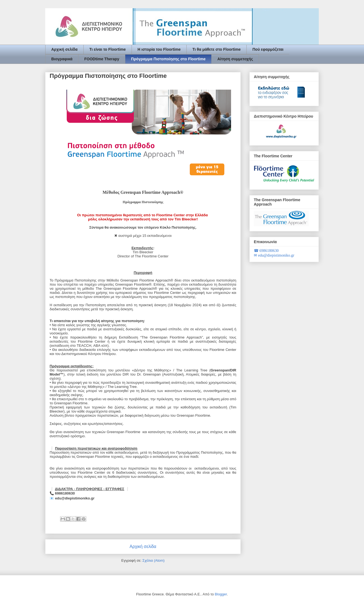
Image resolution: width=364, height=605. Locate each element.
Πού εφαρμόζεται (268, 49)
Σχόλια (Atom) (153, 560)
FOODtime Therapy (102, 59)
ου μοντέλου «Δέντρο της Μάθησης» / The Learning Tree (159, 370)
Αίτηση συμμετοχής (235, 59)
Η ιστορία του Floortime (159, 49)
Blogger (221, 594)
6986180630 (266, 251)
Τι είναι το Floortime (108, 49)
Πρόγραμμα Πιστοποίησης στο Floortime (168, 59)
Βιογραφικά (62, 59)
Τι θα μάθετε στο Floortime (217, 49)
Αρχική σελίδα (64, 49)
